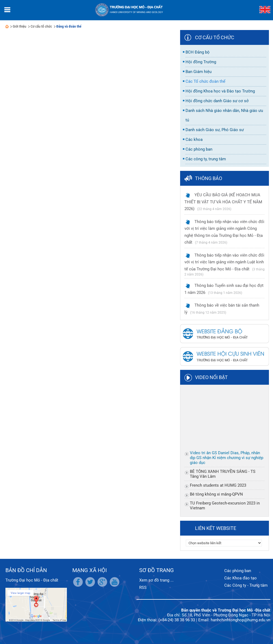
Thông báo (209, 178)
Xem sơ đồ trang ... (156, 580)
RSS (143, 587)
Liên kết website (216, 528)
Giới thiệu (19, 26)
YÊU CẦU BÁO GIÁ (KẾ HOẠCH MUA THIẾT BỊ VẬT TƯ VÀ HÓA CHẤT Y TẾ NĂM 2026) (223, 202)
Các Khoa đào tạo (240, 578)
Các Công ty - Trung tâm (246, 585)
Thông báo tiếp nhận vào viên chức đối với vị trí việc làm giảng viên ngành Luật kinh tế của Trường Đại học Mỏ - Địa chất (224, 262)
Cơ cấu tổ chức (41, 26)
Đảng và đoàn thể (69, 26)
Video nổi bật (211, 377)
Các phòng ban (238, 571)
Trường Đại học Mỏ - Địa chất (32, 580)
